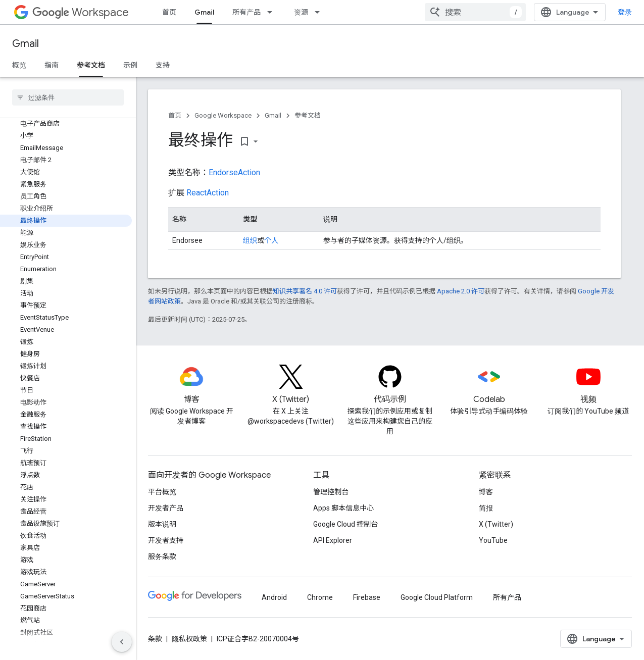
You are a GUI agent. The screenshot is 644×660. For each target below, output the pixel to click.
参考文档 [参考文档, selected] (91, 65)
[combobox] (475, 12)
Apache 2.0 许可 (461, 291)
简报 (486, 508)
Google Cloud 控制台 (345, 524)
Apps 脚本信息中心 (343, 508)
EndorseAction (234, 172)
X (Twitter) (496, 524)
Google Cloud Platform (437, 597)
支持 (163, 65)
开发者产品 (166, 508)
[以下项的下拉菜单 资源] (320, 12)
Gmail (26, 44)
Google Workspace (223, 115)
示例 (130, 65)
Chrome (320, 597)
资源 (301, 12)
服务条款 (162, 556)
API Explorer (333, 540)
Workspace (81, 12)
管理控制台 (331, 492)
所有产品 (246, 12)
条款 (155, 639)
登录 (625, 12)
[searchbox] (68, 97)
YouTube (493, 540)
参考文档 (308, 115)
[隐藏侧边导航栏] (122, 642)
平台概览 (162, 492)
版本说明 (162, 524)
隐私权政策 (189, 639)
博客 (486, 492)
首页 (169, 12)
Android (274, 597)
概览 (19, 65)
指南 (52, 65)
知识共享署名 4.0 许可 (305, 291)
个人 (271, 240)
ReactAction (208, 193)
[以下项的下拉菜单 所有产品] (273, 12)
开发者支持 (166, 540)
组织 (250, 240)
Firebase (367, 597)
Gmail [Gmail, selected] (204, 12)
